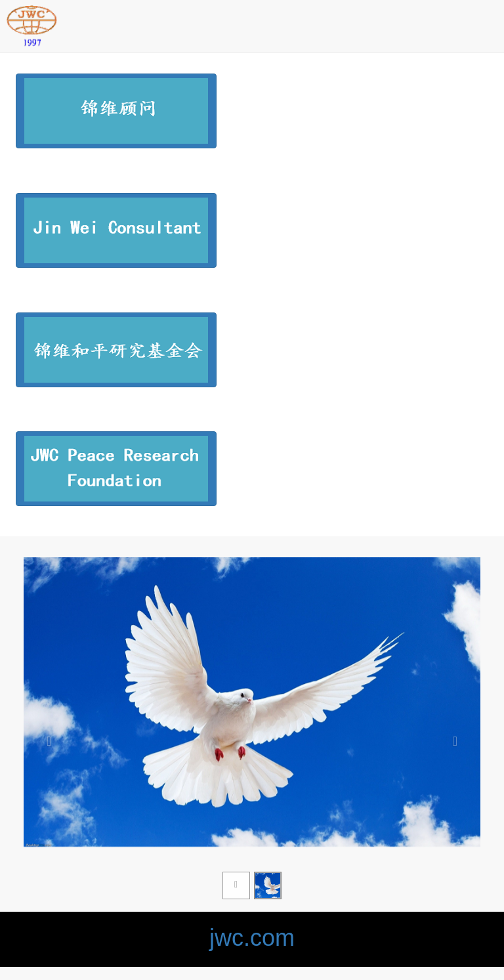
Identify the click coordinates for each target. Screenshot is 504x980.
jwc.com (252, 938)
